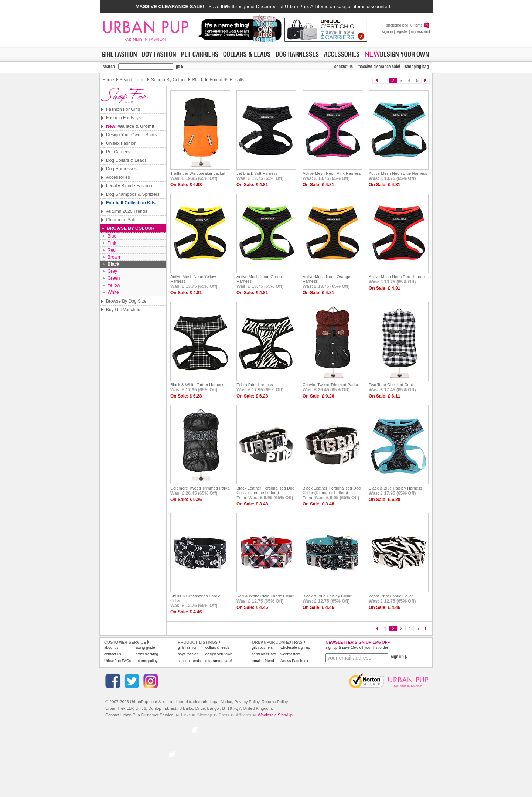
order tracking (147, 654)
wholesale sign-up (295, 648)
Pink (112, 243)
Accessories (118, 177)
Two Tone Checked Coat (391, 385)
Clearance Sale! (122, 220)
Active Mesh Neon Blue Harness (398, 173)
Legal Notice (221, 702)
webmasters (290, 654)
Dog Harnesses (121, 169)
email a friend (263, 661)
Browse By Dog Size (126, 301)
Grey (112, 271)
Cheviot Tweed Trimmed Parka (330, 385)
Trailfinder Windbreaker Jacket (198, 173)
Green (114, 278)
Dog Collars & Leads (126, 160)
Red (112, 250)
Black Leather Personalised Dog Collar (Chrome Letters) (265, 490)
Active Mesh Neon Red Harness (398, 277)
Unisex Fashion (121, 143)
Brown (114, 257)
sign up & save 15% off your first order (357, 648)
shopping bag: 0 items (408, 25)
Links (186, 715)
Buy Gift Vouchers (124, 310)
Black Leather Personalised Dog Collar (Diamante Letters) (332, 490)
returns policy (146, 661)
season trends (189, 661)
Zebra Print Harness (255, 385)
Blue (112, 236)
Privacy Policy (247, 702)
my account (421, 32)
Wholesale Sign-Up (275, 715)
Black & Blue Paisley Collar (327, 596)
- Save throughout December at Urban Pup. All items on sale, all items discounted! (266, 6)
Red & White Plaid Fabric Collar (265, 596)
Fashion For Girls (123, 109)
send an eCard (264, 654)
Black (113, 264)
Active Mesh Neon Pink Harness (332, 173)
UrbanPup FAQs (118, 661)
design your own (219, 654)
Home (108, 80)
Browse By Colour (131, 228)
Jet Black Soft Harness (257, 173)
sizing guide (145, 648)
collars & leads (217, 648)
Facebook (294, 661)
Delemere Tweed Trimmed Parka (200, 488)
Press (224, 715)
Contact (112, 715)
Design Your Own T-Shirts (131, 135)
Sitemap (205, 715)
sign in (387, 32)
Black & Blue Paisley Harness (395, 488)
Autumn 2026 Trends (127, 211)
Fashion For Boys (123, 118)
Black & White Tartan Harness (197, 385)
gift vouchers (262, 648)
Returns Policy (274, 702)
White (113, 292)
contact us (113, 654)
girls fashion (187, 648)
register (402, 32)
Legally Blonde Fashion (129, 186)
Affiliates (243, 715)
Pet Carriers (118, 152)
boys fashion (188, 654)
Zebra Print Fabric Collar (391, 596)
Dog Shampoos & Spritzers (133, 194)
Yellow (114, 285)
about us (111, 648)
